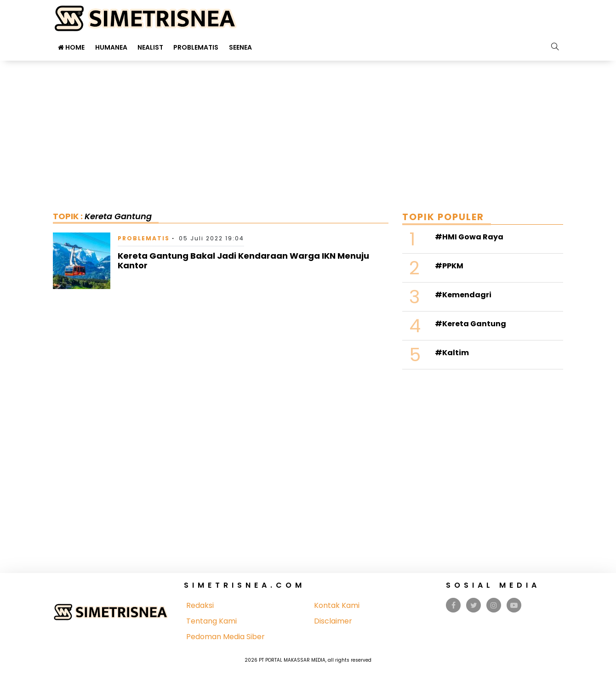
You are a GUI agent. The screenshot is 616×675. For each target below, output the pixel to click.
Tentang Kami (211, 621)
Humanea (111, 47)
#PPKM (449, 266)
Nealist (150, 47)
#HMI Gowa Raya (469, 237)
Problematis (196, 47)
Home (71, 47)
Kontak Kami (337, 605)
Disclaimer (333, 621)
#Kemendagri (463, 295)
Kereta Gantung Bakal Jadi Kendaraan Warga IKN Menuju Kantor (243, 261)
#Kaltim (452, 353)
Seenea (240, 47)
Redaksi (200, 605)
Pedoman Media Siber (225, 637)
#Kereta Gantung (471, 324)
